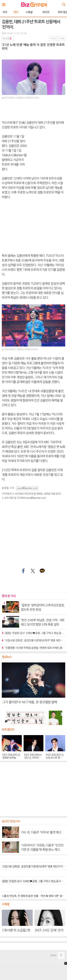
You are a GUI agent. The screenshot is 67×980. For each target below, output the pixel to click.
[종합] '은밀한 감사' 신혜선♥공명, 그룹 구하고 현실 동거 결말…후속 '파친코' (33, 633)
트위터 (33, 571)
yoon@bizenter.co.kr (27, 488)
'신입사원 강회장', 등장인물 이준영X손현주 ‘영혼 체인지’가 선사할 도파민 (33, 640)
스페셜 (29, 12)
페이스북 (23, 571)
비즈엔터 (34, 5)
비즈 (5, 12)
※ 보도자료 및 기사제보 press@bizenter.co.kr (24, 498)
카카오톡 (42, 571)
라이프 (46, 12)
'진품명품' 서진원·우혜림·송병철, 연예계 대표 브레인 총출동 (33, 648)
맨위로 (53, 955)
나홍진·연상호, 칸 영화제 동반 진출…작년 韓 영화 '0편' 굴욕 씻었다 (34, 896)
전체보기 (5, 4)
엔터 (16, 12)
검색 (63, 3)
